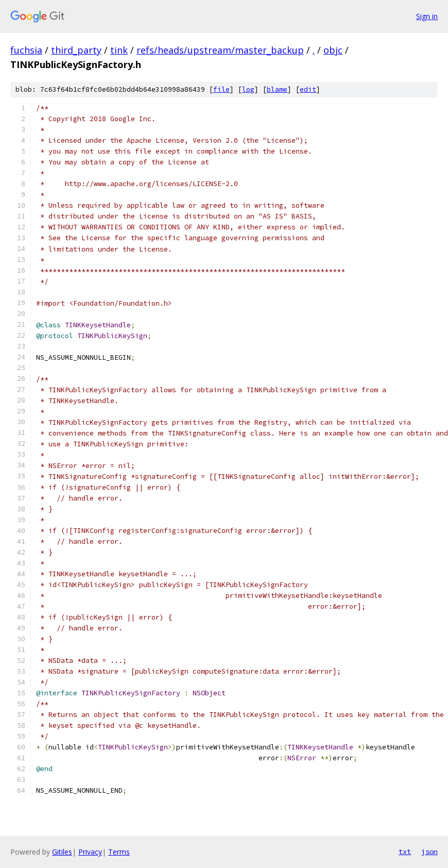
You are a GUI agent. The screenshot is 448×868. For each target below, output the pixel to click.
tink (119, 50)
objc (333, 50)
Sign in (427, 16)
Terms (119, 852)
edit (308, 89)
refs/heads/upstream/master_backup (220, 50)
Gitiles (62, 852)
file (221, 89)
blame (277, 89)
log (248, 89)
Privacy (90, 852)
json (429, 852)
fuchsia (26, 50)
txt (405, 852)
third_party (76, 50)
